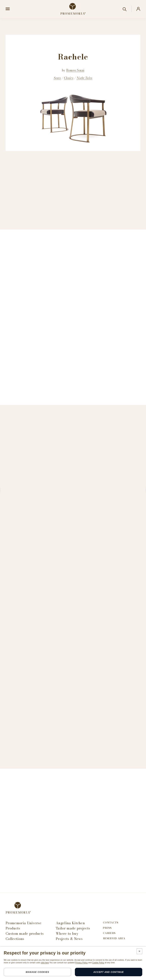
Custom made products (25, 934)
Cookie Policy (98, 963)
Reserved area (114, 938)
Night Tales (85, 78)
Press (107, 928)
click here (45, 963)
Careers (109, 933)
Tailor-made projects (73, 928)
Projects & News (69, 939)
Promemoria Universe (23, 923)
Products (13, 928)
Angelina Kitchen (70, 923)
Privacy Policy (82, 963)
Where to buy (67, 934)
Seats (57, 78)
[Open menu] (8, 9)
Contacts (111, 923)
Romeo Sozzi (75, 70)
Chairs (69, 78)
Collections (15, 939)
